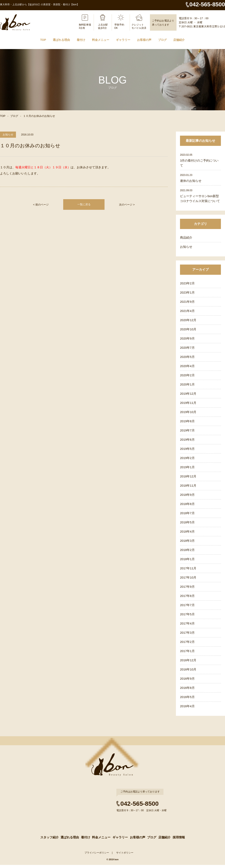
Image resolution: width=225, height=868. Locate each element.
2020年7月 (187, 348)
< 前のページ (41, 205)
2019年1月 (187, 467)
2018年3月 (187, 541)
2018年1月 (187, 559)
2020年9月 (187, 338)
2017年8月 (187, 596)
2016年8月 (187, 688)
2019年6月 (187, 440)
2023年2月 (187, 283)
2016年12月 (188, 660)
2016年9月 (187, 679)
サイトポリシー (125, 856)
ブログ (162, 40)
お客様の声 (144, 40)
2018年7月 (187, 513)
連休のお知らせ (191, 181)
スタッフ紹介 (49, 840)
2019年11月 (188, 403)
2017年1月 (187, 651)
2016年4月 (187, 706)
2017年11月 (188, 568)
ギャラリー (123, 40)
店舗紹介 (179, 40)
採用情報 (179, 840)
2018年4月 (187, 531)
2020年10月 (188, 329)
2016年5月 (187, 697)
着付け (81, 40)
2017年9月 (187, 587)
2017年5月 (187, 614)
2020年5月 (187, 357)
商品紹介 (186, 237)
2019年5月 (187, 449)
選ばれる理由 (61, 40)
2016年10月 (188, 669)
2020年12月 (188, 320)
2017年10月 (188, 577)
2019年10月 (188, 412)
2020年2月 (187, 375)
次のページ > (127, 205)
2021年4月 (187, 311)
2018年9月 (187, 495)
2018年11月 (188, 485)
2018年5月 (187, 522)
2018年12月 (188, 476)
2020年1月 (187, 384)
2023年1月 (187, 292)
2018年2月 (187, 550)
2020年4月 (187, 366)
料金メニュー (101, 40)
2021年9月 (187, 302)
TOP (43, 40)
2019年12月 (188, 394)
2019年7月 (187, 430)
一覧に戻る (84, 204)
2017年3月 (187, 633)
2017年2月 (187, 642)
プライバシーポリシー (97, 856)
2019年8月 (187, 421)
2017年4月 (187, 623)
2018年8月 (187, 504)
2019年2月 (187, 458)
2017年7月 (187, 605)
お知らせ (186, 247)
